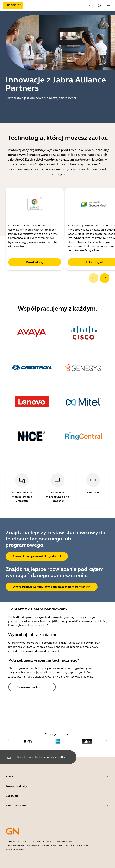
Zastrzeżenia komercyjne (76, 845)
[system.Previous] (94, 278)
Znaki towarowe (13, 841)
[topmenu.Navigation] (109, 6)
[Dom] (9, 757)
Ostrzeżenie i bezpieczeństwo (37, 841)
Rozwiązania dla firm (30, 757)
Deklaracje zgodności (52, 845)
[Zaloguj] (89, 6)
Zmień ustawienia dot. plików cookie (22, 845)
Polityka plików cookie (64, 841)
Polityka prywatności (15, 850)
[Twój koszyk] (99, 6)
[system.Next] (105, 278)
